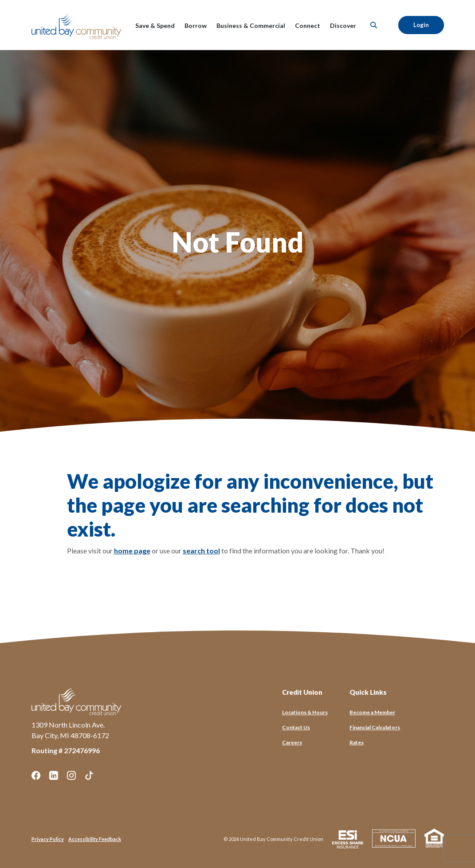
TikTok (89, 775)
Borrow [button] (196, 25)
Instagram (71, 775)
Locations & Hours (305, 712)
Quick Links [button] (368, 692)
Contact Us (296, 727)
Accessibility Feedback (95, 839)
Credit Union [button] (302, 692)
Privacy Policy (48, 839)
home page (132, 551)
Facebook (36, 775)
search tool (201, 551)
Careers (292, 742)
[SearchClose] (374, 25)
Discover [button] (343, 25)
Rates (357, 742)
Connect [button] (308, 25)
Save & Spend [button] (155, 25)
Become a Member (372, 712)
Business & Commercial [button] (251, 25)
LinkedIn (54, 775)
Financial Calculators (375, 727)
